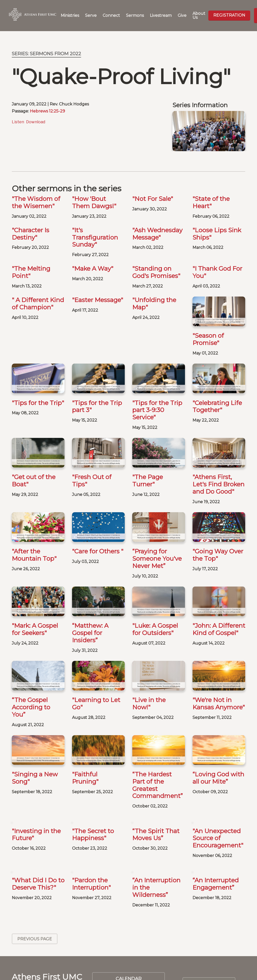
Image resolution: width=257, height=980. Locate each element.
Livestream (161, 15)
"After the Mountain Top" (34, 555)
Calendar (129, 929)
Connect (111, 15)
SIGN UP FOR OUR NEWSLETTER (209, 937)
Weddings (128, 962)
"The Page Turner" (148, 481)
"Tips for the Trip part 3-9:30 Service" (157, 410)
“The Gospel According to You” (31, 682)
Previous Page (35, 889)
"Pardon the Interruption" (91, 834)
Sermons (135, 15)
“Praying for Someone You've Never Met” (157, 559)
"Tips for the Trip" (38, 403)
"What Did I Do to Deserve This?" (38, 834)
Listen (18, 122)
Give (182, 15)
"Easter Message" (98, 300)
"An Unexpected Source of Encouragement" (218, 788)
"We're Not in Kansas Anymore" (219, 679)
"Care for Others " (98, 551)
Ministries (70, 15)
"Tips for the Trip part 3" (97, 407)
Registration (229, 15)
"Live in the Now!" (149, 679)
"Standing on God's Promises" (156, 272)
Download (36, 122)
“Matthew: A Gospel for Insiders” (90, 633)
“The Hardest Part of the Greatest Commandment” (157, 735)
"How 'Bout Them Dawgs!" (94, 202)
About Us (199, 15)
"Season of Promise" (208, 339)
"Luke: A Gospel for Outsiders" (155, 604)
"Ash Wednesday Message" (157, 234)
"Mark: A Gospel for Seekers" (35, 629)
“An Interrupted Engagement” (216, 834)
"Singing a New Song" (35, 728)
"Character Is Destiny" (30, 234)
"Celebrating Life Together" (217, 407)
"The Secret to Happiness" (93, 785)
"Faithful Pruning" (85, 728)
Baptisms (128, 946)
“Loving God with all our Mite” (218, 728)
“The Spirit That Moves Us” (156, 785)
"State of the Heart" (211, 202)
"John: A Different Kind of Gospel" (219, 604)
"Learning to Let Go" (96, 679)
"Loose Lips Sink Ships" (217, 234)
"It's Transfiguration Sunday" (95, 237)
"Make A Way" (93, 269)
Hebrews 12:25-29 (47, 111)
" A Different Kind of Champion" (38, 304)
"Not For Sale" (153, 199)
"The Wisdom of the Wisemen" (36, 202)
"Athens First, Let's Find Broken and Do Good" (218, 484)
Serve (91, 15)
